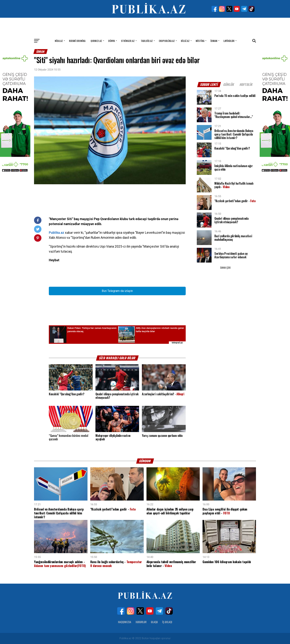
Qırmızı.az (96, 41)
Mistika (200, 41)
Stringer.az (128, 41)
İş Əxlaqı (167, 622)
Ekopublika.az (167, 41)
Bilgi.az (185, 41)
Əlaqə (154, 622)
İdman (214, 41)
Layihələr (229, 41)
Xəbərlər (141, 622)
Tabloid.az (147, 41)
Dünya (112, 41)
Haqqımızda (125, 622)
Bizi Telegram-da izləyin (117, 291)
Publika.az (57, 233)
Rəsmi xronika (77, 41)
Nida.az (59, 41)
